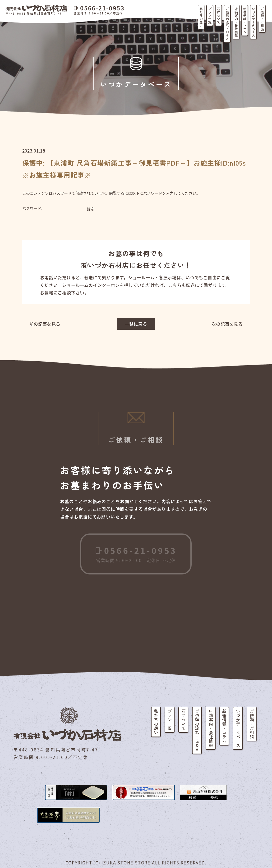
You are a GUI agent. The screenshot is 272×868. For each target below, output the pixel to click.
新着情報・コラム (245, 20)
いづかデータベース (254, 22)
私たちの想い (201, 17)
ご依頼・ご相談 (262, 19)
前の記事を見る (45, 324)
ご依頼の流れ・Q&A (227, 24)
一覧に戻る (136, 324)
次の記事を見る (227, 324)
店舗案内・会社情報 (236, 22)
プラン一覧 (210, 15)
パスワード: (54, 209)
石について (219, 15)
